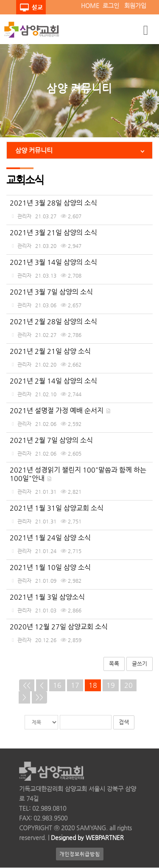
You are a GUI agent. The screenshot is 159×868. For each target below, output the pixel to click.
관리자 (24, 216)
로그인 (111, 6)
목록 (114, 664)
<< (27, 685)
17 (75, 685)
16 (57, 685)
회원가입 (135, 6)
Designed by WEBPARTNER (86, 838)
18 (93, 685)
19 (111, 685)
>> (39, 697)
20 (128, 685)
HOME (90, 6)
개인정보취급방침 (80, 854)
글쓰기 (139, 664)
